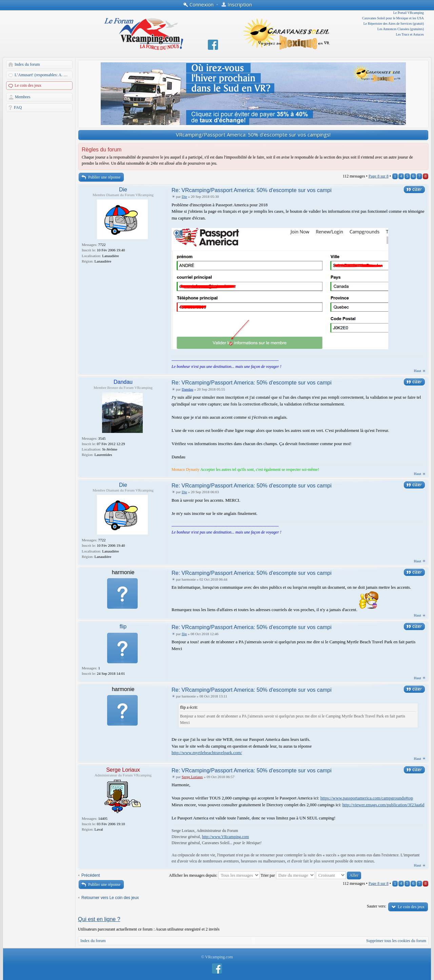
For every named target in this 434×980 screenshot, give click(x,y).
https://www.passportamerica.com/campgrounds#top (367, 798)
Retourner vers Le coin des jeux (110, 898)
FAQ (18, 107)
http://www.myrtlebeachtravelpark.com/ (207, 753)
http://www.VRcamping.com (226, 837)
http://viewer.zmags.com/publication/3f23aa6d (383, 805)
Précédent (91, 875)
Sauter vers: (377, 906)
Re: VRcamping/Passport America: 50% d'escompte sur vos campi (252, 190)
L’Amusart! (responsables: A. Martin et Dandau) (44, 75)
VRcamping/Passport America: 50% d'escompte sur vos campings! (253, 134)
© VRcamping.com (217, 957)
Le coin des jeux (28, 85)
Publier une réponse (104, 177)
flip (123, 627)
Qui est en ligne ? (99, 919)
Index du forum (27, 64)
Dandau (123, 382)
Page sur (379, 176)
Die (123, 190)
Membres (23, 97)
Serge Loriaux (123, 770)
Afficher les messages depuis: (214, 875)
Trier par (288, 875)
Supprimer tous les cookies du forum (396, 941)
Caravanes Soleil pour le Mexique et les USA (393, 18)
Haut (418, 371)
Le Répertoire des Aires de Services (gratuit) (394, 24)
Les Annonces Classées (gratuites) (401, 29)
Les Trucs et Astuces (410, 34)
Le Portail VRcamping (409, 13)
